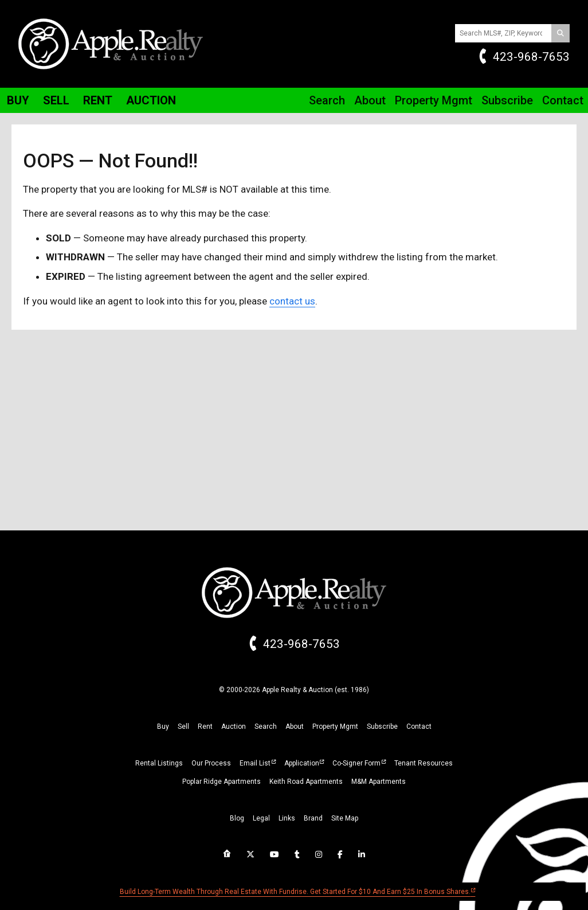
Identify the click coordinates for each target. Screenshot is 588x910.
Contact (563, 100)
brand (313, 818)
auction (234, 727)
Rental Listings (159, 763)
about (295, 727)
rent (205, 727)
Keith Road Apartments (306, 782)
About (370, 100)
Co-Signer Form (356, 763)
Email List (255, 763)
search (266, 727)
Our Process (211, 763)
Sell (56, 100)
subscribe (382, 727)
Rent (98, 100)
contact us (292, 301)
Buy (18, 100)
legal (261, 818)
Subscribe (507, 100)
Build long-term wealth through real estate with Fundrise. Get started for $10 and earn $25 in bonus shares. (295, 892)
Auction (151, 100)
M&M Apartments (379, 782)
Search (327, 100)
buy (163, 727)
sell (183, 727)
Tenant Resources (424, 763)
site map (345, 818)
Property (434, 100)
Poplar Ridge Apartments (222, 782)
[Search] (560, 33)
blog (237, 818)
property (335, 727)
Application (302, 763)
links (287, 818)
